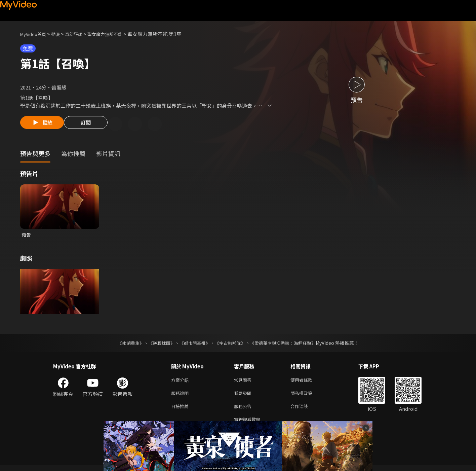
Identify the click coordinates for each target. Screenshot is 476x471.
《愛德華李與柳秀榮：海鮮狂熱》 (287, 345)
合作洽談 (305, 410)
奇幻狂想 (81, 34)
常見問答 (244, 382)
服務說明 (181, 396)
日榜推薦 (181, 410)
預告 (27, 236)
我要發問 (244, 396)
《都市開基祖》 (193, 345)
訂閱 (91, 124)
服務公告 (244, 410)
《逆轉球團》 (158, 345)
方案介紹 (181, 382)
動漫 (61, 34)
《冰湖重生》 (125, 345)
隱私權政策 (307, 396)
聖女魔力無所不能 (116, 34)
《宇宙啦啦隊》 (231, 345)
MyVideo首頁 (35, 34)
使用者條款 (307, 382)
